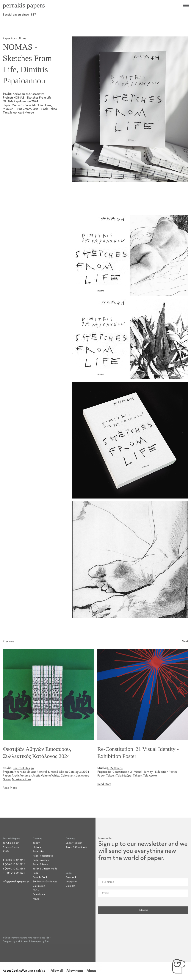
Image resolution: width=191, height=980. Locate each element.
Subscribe (143, 928)
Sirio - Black (40, 109)
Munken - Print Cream (17, 109)
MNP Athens (22, 959)
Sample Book (40, 895)
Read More (10, 805)
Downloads (39, 912)
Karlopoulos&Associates (29, 94)
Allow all (57, 971)
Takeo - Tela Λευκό (145, 793)
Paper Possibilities (43, 873)
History (37, 865)
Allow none (75, 971)
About (91, 971)
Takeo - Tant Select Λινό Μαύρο (31, 111)
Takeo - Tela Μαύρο (119, 793)
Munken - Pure (21, 797)
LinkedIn (70, 903)
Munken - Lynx (42, 105)
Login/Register (74, 860)
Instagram (71, 899)
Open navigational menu (186, 5)
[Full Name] (143, 900)
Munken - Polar (21, 105)
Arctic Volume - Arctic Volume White (35, 793)
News (36, 916)
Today (36, 860)
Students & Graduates (45, 899)
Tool (47, 959)
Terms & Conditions (76, 865)
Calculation (39, 903)
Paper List (38, 869)
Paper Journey (41, 878)
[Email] (143, 911)
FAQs (36, 908)
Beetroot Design (23, 786)
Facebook (71, 895)
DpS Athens (115, 786)
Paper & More (40, 882)
